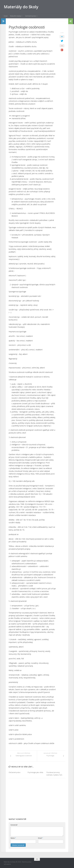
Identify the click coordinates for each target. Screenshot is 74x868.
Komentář (14, 825)
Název (13, 838)
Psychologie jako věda (35, 772)
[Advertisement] (37, 799)
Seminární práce (31, 16)
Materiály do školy (21, 7)
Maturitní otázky (16, 16)
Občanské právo (15, 772)
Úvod (6, 16)
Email (41, 838)
